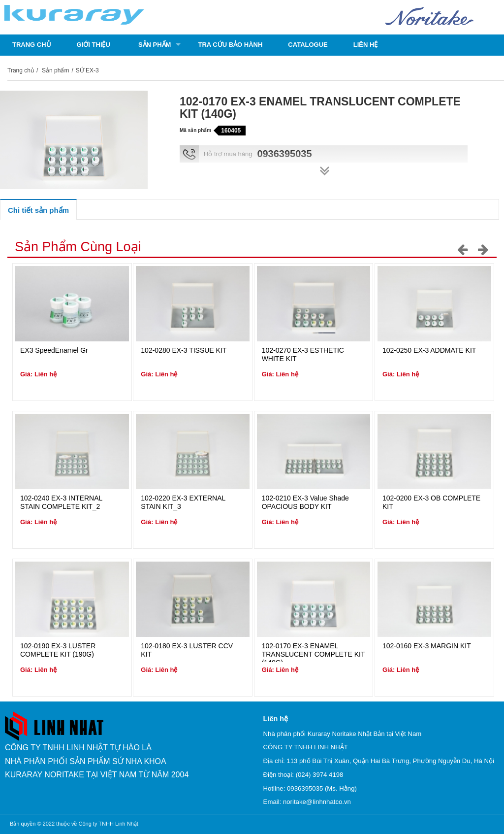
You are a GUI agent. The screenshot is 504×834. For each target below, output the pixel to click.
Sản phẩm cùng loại (78, 247)
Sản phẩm (155, 45)
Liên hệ (366, 45)
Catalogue (308, 45)
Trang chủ (32, 45)
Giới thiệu (94, 45)
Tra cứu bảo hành (230, 45)
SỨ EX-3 (87, 70)
